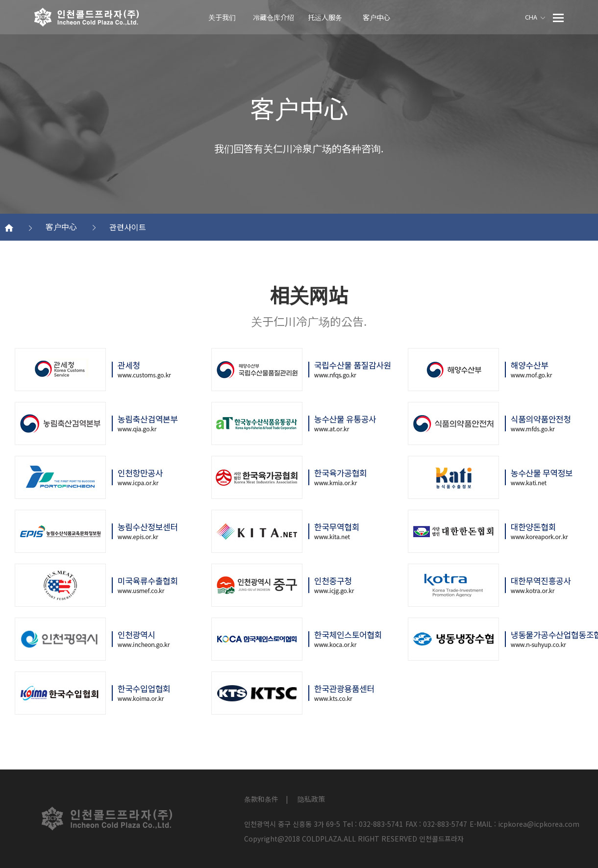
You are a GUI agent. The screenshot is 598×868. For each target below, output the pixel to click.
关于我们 (222, 17)
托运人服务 (325, 17)
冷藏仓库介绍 (274, 17)
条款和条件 (261, 799)
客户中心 (376, 17)
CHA (535, 17)
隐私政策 (311, 799)
